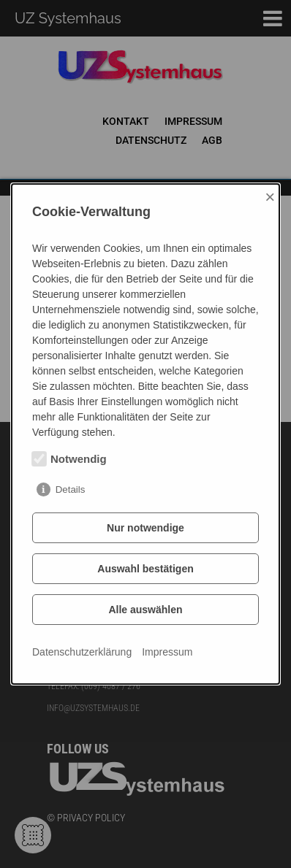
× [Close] (270, 197)
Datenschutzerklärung (82, 652)
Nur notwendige (145, 528)
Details (71, 489)
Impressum (167, 652)
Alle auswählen (145, 610)
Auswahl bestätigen (145, 569)
